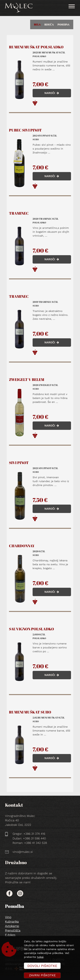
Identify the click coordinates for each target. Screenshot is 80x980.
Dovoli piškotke (42, 966)
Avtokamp (12, 926)
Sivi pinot (19, 463)
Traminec (19, 213)
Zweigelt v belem (27, 380)
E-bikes (10, 935)
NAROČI (52, 93)
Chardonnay (22, 546)
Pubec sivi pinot (25, 130)
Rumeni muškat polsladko (36, 47)
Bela (37, 24)
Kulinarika (12, 922)
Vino (8, 917)
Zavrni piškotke (42, 975)
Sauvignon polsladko (31, 629)
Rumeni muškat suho (30, 712)
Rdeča (49, 24)
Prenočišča (13, 930)
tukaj (40, 957)
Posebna (64, 24)
